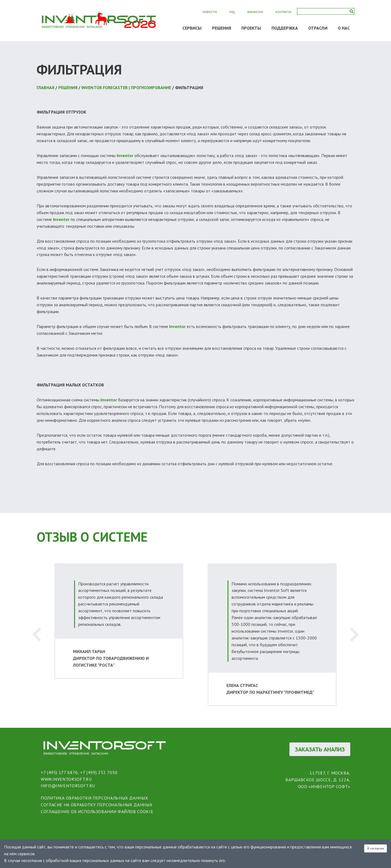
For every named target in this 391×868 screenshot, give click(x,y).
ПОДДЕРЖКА (285, 28)
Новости (210, 12)
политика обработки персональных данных (94, 798)
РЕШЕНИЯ (222, 28)
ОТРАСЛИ (318, 28)
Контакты (283, 12)
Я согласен (376, 848)
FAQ (232, 12)
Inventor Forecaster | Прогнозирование (126, 88)
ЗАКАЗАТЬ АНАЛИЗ (320, 749)
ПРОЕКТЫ (251, 28)
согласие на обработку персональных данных (97, 805)
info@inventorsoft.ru (68, 786)
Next (354, 635)
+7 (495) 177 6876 (59, 772)
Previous (37, 635)
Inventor (125, 155)
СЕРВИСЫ (192, 28)
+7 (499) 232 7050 (99, 772)
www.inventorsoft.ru (66, 779)
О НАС (344, 28)
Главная (45, 88)
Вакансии (255, 12)
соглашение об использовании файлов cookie (97, 811)
